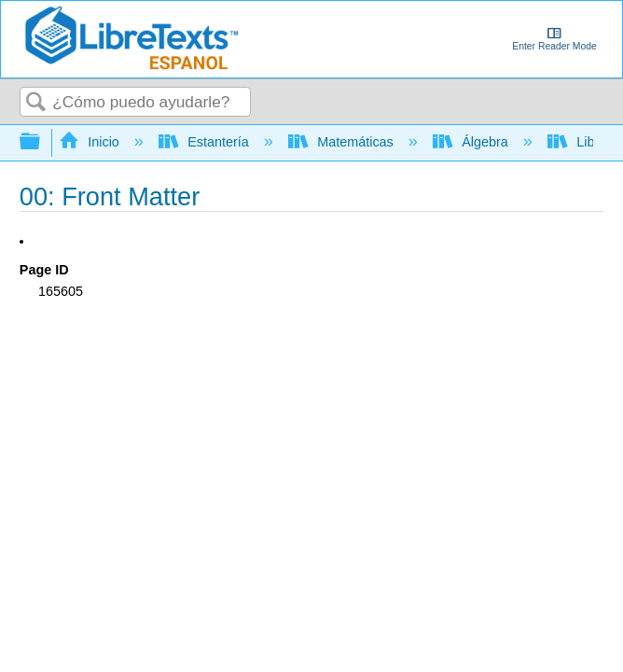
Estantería (206, 142)
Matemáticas (343, 142)
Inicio (91, 142)
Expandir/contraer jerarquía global (42, 142)
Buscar (36, 103)
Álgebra (472, 142)
